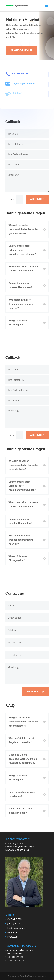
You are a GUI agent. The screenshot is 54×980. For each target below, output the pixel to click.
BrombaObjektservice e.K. (33, 976)
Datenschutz (13, 932)
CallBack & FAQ (15, 919)
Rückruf (19, 93)
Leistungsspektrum (16, 928)
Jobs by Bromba (15, 924)
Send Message (35, 692)
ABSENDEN (37, 199)
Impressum (13, 937)
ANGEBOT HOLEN (22, 50)
